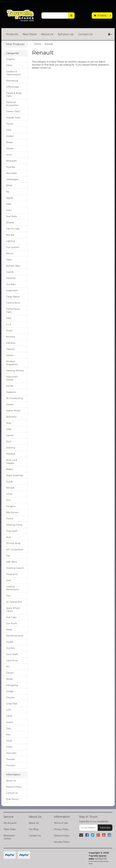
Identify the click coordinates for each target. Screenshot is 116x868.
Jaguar (10, 198)
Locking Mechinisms (12, 588)
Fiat (8, 556)
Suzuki (10, 482)
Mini (8, 735)
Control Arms (13, 303)
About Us (47, 34)
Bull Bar (10, 235)
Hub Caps (11, 617)
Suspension (12, 290)
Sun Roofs (11, 623)
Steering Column (15, 568)
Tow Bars (11, 284)
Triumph (10, 759)
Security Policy (62, 842)
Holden (10, 136)
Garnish (10, 435)
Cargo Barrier (13, 297)
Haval (9, 741)
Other (9, 65)
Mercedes (11, 173)
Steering (11, 448)
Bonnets (11, 337)
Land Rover (12, 660)
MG (8, 667)
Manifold (11, 454)
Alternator (11, 417)
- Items (100, 16)
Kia (8, 192)
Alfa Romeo (12, 512)
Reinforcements (15, 636)
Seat (8, 580)
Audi (8, 537)
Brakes (10, 469)
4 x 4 (9, 324)
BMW (9, 186)
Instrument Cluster (12, 378)
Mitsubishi (11, 161)
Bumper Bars (13, 266)
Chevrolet (11, 753)
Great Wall (11, 704)
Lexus (9, 494)
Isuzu (9, 155)
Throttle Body (13, 543)
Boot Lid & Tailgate (12, 462)
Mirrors (10, 253)
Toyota (10, 124)
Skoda (9, 679)
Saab (9, 204)
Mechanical (12, 81)
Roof (9, 442)
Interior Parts (13, 111)
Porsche (10, 765)
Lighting (10, 241)
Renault (10, 488)
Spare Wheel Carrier (13, 610)
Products (12, 34)
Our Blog (34, 829)
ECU (8, 500)
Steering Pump (14, 525)
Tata (8, 728)
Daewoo (10, 349)
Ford (8, 130)
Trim (8, 596)
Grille (9, 429)
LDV (8, 710)
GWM (9, 716)
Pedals (10, 642)
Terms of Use (61, 823)
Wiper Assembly (15, 475)
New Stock (30, 34)
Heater (10, 404)
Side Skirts (11, 562)
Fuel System (13, 247)
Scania (9, 722)
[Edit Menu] (12, 799)
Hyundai (10, 167)
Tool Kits (10, 648)
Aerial (9, 630)
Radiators (11, 392)
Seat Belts (11, 216)
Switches (11, 278)
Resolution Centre (9, 837)
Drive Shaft (12, 654)
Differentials (12, 87)
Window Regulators (12, 363)
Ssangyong (12, 685)
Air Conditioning (14, 398)
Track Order (10, 829)
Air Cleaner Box (14, 602)
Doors (9, 331)
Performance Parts (13, 311)
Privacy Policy (61, 829)
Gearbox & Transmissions (13, 73)
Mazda (10, 148)
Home (38, 44)
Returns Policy (14, 787)
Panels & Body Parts (14, 95)
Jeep (9, 423)
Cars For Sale (13, 229)
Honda (10, 386)
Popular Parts (13, 118)
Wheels (10, 223)
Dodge (10, 691)
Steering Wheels (15, 371)
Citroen (10, 673)
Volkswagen (12, 179)
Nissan (10, 142)
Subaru (10, 355)
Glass (9, 260)
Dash (9, 318)
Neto (91, 864)
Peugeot (11, 506)
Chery (9, 747)
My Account (10, 823)
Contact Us (85, 34)
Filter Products (15, 44)
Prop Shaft (12, 531)
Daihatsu (11, 343)
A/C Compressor (15, 550)
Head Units (12, 574)
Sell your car (66, 34)
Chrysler (10, 698)
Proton (10, 519)
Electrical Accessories (12, 104)
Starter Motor (13, 411)
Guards (10, 272)
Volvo (9, 210)
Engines (10, 59)
